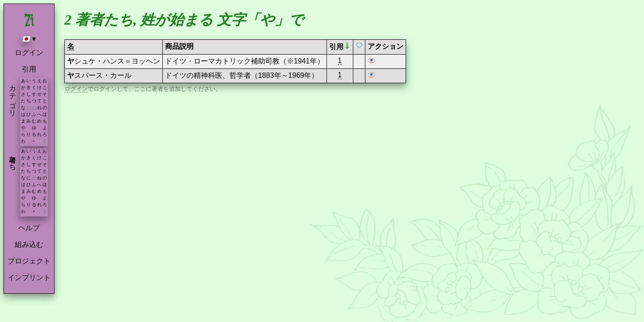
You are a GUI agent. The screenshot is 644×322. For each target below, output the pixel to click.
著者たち (13, 159)
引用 (29, 69)
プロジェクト (29, 261)
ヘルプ (29, 228)
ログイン (29, 53)
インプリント (29, 278)
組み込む (29, 244)
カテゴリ (13, 97)
